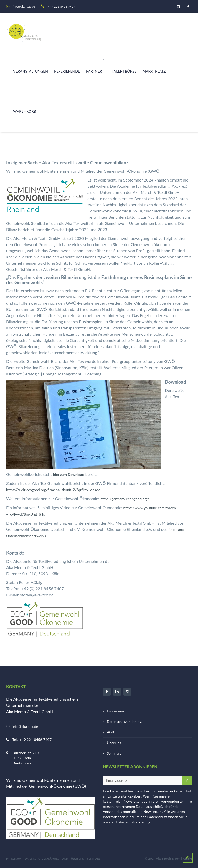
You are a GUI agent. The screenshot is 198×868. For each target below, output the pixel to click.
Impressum (115, 711)
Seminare (114, 753)
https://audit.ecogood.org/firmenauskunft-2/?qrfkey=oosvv (53, 490)
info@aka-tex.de (25, 726)
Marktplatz (154, 71)
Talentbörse (124, 71)
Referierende (67, 71)
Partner (96, 63)
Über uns (114, 743)
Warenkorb (25, 111)
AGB (110, 732)
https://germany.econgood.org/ (125, 499)
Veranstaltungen (31, 71)
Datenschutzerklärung (124, 721)
